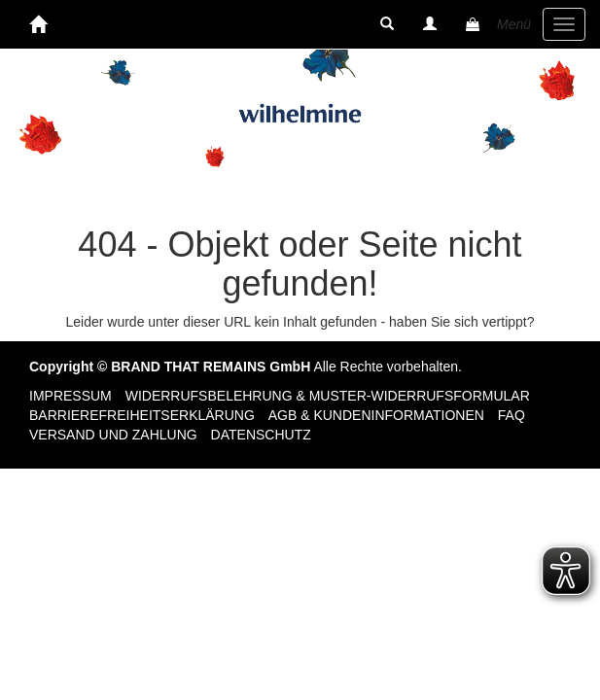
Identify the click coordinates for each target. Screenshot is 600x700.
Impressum (71, 396)
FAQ (512, 415)
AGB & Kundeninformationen (376, 415)
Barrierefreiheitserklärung (142, 415)
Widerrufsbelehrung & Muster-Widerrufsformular (328, 396)
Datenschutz (261, 435)
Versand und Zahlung (113, 435)
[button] (387, 24)
